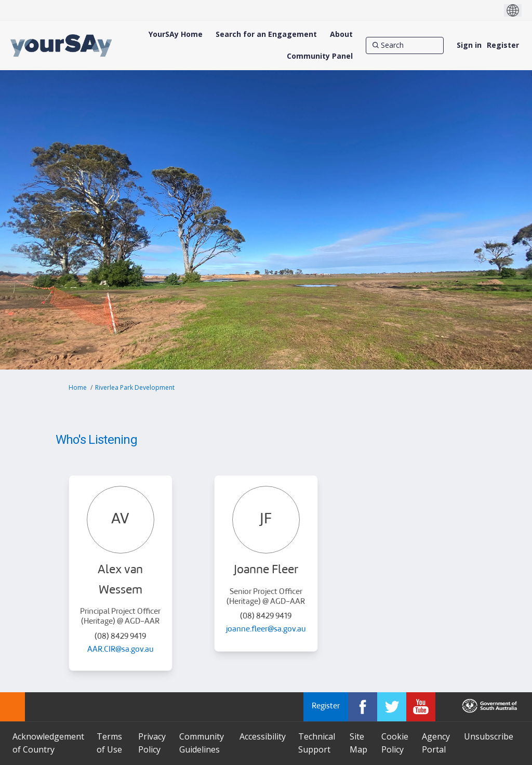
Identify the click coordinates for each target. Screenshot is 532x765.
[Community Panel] (320, 56)
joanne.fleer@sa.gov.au (266, 630)
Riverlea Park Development (135, 387)
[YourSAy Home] (176, 34)
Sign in (469, 45)
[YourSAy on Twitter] (392, 707)
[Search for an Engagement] (266, 34)
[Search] (405, 45)
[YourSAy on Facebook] (363, 707)
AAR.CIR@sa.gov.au (121, 650)
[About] (341, 34)
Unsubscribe (489, 736)
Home (78, 387)
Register (503, 45)
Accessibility (263, 736)
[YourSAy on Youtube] (421, 707)
